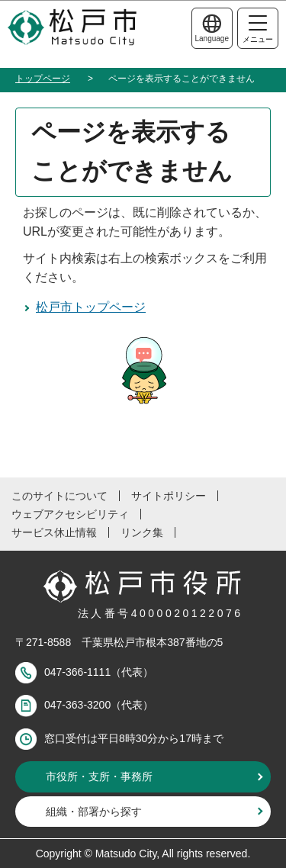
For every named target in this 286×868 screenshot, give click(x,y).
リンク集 (142, 532)
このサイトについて (59, 496)
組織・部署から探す (94, 812)
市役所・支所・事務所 (99, 776)
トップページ (43, 79)
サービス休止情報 (54, 532)
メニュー (258, 29)
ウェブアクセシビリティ (70, 514)
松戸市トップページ (91, 307)
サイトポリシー (169, 496)
